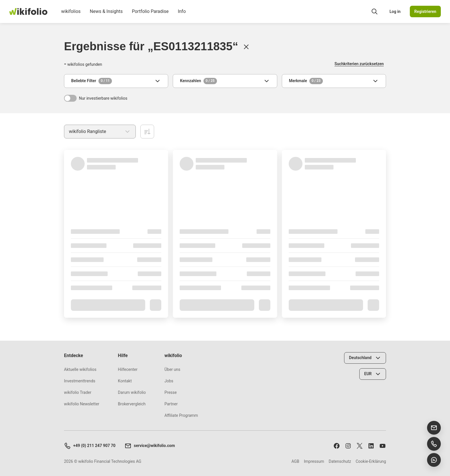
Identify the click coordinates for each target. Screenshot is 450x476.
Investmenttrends (80, 381)
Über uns (172, 369)
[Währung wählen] (373, 374)
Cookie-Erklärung (371, 461)
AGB (295, 461)
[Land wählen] (365, 358)
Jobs (169, 381)
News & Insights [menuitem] (106, 16)
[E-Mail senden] (434, 428)
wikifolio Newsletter (82, 404)
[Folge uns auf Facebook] (337, 446)
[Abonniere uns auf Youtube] (383, 446)
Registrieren (425, 11)
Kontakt (125, 381)
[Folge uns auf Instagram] (348, 446)
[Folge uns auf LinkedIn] (371, 446)
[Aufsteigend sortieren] (147, 132)
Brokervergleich (132, 404)
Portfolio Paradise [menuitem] (150, 16)
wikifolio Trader (78, 392)
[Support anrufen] (434, 444)
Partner (171, 404)
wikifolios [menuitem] (71, 16)
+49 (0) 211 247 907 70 (90, 446)
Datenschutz (340, 461)
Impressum (314, 461)
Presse (171, 392)
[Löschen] (246, 47)
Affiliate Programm (181, 415)
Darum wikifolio (132, 392)
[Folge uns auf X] (360, 446)
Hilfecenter (128, 369)
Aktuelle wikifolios (80, 369)
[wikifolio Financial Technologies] (28, 11)
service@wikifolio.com (150, 446)
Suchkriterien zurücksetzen (359, 64)
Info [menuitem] (182, 16)
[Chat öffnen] (434, 460)
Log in (395, 11)
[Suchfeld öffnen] (375, 11)
